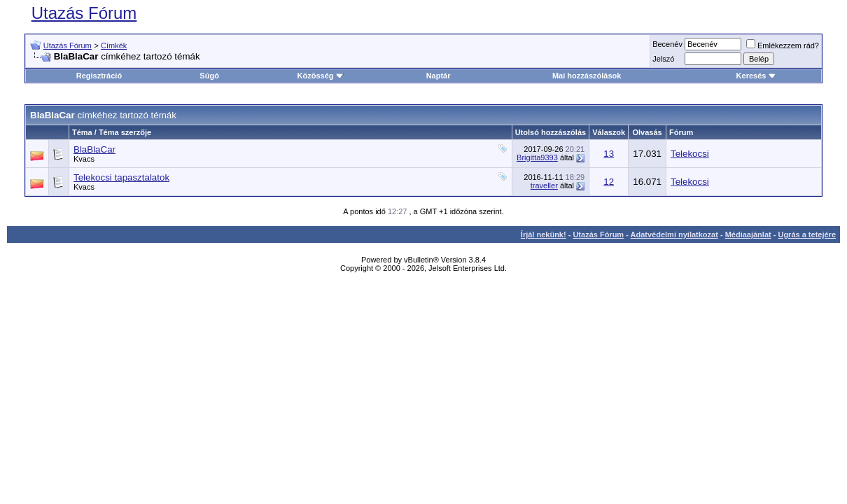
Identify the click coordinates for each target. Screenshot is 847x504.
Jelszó (663, 59)
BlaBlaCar (94, 149)
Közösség (321, 76)
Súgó (209, 76)
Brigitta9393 (537, 157)
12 (609, 182)
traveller (544, 185)
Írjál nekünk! (544, 234)
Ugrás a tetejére (807, 234)
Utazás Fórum (84, 13)
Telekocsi (690, 154)
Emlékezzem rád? (783, 45)
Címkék (114, 45)
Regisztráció (99, 76)
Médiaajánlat (748, 234)
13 (609, 154)
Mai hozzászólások (587, 76)
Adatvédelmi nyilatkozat (674, 234)
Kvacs (84, 159)
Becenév (667, 44)
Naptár (439, 76)
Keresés (756, 76)
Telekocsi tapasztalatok (121, 177)
